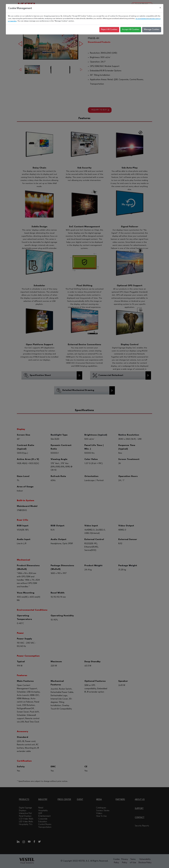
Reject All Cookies (109, 30)
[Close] (160, 8)
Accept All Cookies (131, 30)
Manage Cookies (152, 30)
